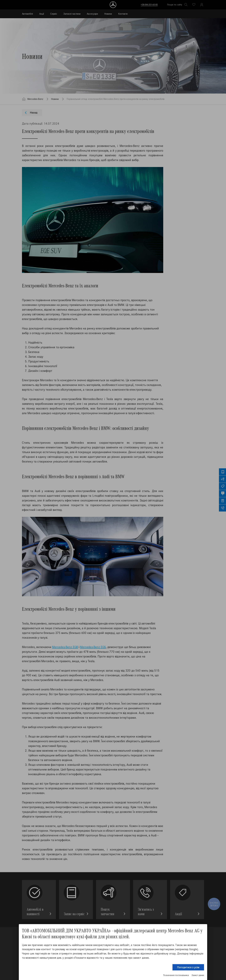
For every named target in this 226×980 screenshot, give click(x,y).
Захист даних (198, 975)
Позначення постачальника (176, 975)
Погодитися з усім (188, 967)
